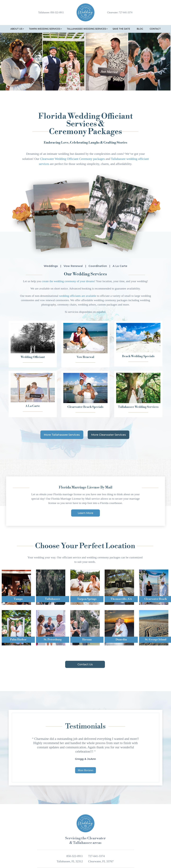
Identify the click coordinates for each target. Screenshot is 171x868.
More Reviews (86, 770)
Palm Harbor (18, 640)
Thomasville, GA (121, 599)
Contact (155, 29)
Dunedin (121, 640)
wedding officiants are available (78, 296)
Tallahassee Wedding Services (86, 29)
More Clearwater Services (109, 435)
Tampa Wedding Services (45, 29)
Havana (87, 640)
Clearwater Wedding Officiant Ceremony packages (72, 159)
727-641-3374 (126, 12)
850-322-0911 (57, 12)
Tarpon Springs (87, 599)
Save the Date (121, 29)
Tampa (18, 599)
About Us (16, 29)
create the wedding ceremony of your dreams (68, 281)
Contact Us (85, 664)
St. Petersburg (53, 640)
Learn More (86, 513)
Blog (140, 29)
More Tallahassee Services (62, 435)
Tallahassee (53, 599)
